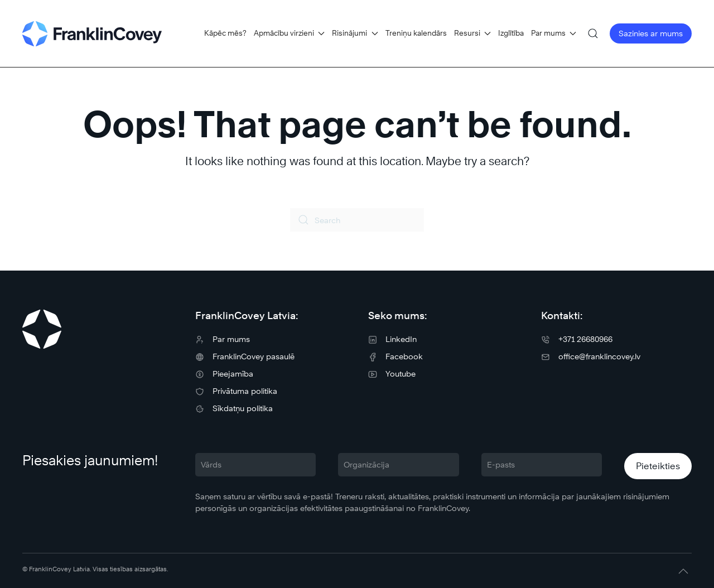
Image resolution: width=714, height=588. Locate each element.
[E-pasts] (542, 465)
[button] (593, 33)
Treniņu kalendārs (416, 33)
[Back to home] (92, 33)
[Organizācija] (398, 465)
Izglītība (511, 33)
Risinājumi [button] (355, 33)
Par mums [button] (554, 33)
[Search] (357, 220)
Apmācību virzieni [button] (289, 33)
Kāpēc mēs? (225, 33)
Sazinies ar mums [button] (651, 33)
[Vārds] (255, 465)
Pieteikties (658, 466)
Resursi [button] (472, 33)
